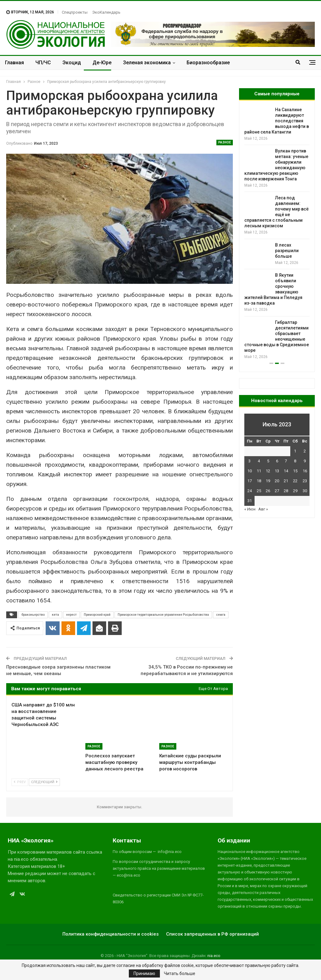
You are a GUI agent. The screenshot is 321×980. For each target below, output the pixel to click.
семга (221, 615)
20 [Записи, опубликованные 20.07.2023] (277, 481)
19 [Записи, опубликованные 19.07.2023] (268, 481)
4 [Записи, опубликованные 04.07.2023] (259, 461)
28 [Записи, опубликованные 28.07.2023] (286, 491)
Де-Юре (102, 63)
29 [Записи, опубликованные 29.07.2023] (295, 491)
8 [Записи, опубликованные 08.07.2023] (295, 461)
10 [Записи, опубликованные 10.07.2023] (250, 471)
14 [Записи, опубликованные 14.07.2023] (286, 471)
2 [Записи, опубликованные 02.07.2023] (305, 451)
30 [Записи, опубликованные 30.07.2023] (305, 491)
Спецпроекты (75, 12)
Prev (20, 782)
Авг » (263, 509)
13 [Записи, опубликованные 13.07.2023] (277, 471)
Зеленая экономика (147, 63)
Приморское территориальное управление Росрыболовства (163, 615)
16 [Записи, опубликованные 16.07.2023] (305, 471)
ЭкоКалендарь (106, 12)
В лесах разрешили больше (287, 251)
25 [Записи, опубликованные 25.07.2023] (259, 491)
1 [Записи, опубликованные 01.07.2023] (295, 451)
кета (55, 615)
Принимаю (144, 973)
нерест (71, 615)
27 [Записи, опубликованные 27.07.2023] (277, 491)
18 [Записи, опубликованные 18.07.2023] (259, 481)
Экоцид (72, 63)
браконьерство (33, 615)
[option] (277, 233)
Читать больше (180, 973)
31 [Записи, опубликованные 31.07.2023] (250, 501)
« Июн (250, 509)
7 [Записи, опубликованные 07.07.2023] (286, 461)
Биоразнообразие (208, 63)
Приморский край (97, 615)
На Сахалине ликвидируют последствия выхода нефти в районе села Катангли (277, 121)
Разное (225, 142)
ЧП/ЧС (43, 63)
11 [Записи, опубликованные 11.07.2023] (259, 471)
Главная (14, 63)
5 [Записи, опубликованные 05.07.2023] (268, 461)
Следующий (44, 782)
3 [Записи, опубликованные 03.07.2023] (249, 461)
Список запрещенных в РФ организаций (212, 934)
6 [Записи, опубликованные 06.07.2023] (277, 461)
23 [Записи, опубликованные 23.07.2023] (305, 481)
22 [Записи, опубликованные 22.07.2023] (295, 481)
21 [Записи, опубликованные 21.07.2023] (286, 481)
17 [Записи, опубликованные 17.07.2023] (250, 481)
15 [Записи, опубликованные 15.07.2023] (295, 471)
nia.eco (214, 956)
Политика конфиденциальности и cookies (111, 934)
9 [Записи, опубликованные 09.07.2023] (305, 461)
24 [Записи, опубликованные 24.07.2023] (250, 491)
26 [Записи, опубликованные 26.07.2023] (268, 491)
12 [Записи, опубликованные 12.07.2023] (268, 471)
